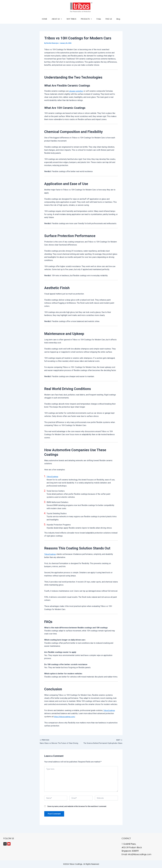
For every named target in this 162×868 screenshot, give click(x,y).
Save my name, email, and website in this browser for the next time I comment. (77, 807)
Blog (115, 19)
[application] (63, 19)
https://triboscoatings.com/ (65, 717)
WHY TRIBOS (72, 19)
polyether (80, 91)
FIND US (107, 19)
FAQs (98, 19)
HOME (47, 19)
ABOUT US (59, 19)
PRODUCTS (86, 19)
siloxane (73, 91)
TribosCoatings (53, 477)
